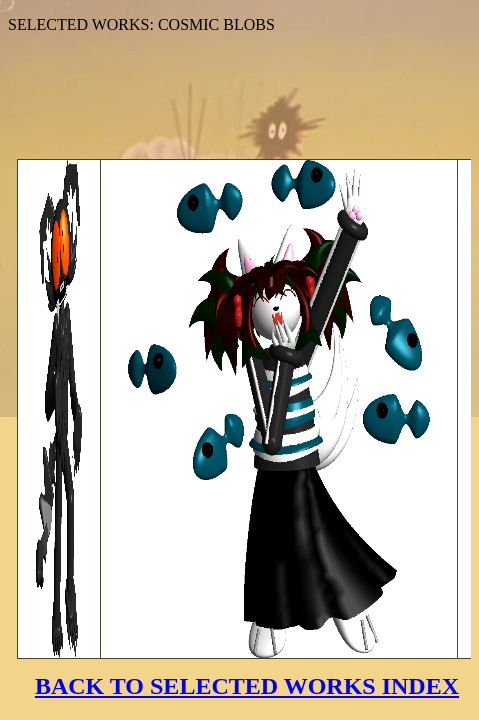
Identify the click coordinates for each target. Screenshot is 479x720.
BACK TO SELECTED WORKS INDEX (247, 686)
